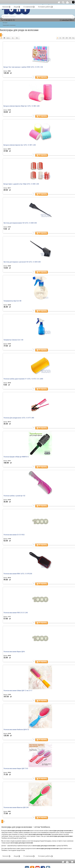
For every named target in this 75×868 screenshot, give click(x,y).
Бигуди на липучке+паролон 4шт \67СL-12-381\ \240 (20, 145)
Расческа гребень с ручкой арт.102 (14, 496)
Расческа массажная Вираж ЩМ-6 (14, 652)
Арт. (18, 38)
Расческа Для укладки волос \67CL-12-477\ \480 (19, 418)
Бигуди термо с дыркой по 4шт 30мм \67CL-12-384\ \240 (21, 184)
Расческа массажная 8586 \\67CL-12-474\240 (18, 574)
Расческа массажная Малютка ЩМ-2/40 (16, 807)
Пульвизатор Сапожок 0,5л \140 (13, 340)
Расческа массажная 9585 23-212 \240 (16, 613)
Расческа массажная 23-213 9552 (14, 535)
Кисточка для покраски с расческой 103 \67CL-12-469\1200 (22, 262)
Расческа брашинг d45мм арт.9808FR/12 (16, 457)
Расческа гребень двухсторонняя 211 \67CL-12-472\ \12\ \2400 (23, 379)
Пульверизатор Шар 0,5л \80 (12, 301)
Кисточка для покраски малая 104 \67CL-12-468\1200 (20, 223)
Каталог (5, 23)
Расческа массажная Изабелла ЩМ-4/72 (16, 730)
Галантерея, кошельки (9, 25)
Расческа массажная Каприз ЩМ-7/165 (16, 768)
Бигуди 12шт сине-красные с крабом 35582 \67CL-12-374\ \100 (23, 67)
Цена (9, 38)
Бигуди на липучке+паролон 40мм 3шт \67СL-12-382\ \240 (22, 106)
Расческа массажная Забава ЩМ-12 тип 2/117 (18, 691)
